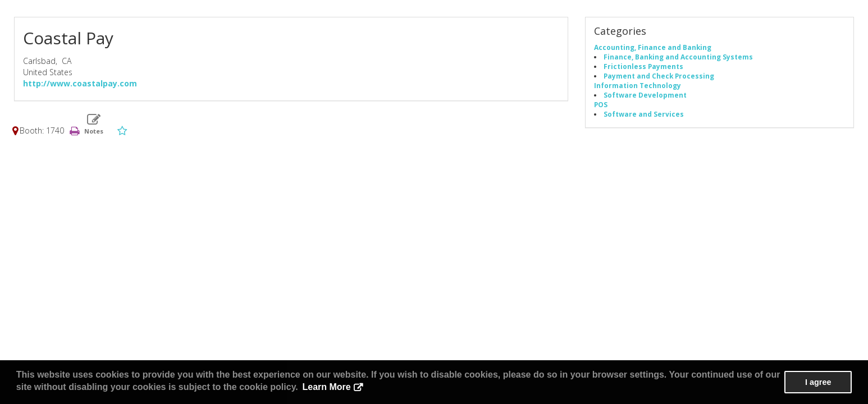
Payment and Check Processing (659, 76)
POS (601, 104)
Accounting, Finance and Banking (653, 47)
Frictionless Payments (643, 66)
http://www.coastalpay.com (80, 83)
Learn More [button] (326, 387)
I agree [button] (818, 382)
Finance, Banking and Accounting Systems (678, 57)
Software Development (645, 95)
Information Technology (638, 85)
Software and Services (644, 114)
